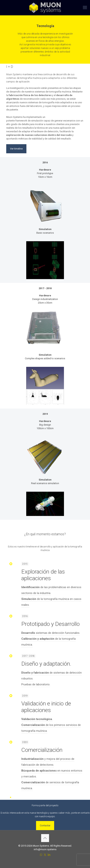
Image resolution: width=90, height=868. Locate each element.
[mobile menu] (85, 8)
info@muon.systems (45, 849)
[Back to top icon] (45, 838)
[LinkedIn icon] (49, 855)
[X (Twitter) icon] (45, 855)
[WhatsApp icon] (41, 855)
